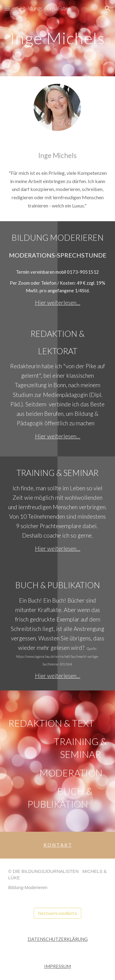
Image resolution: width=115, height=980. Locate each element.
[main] (58, 38)
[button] (7, 8)
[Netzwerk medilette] (57, 913)
